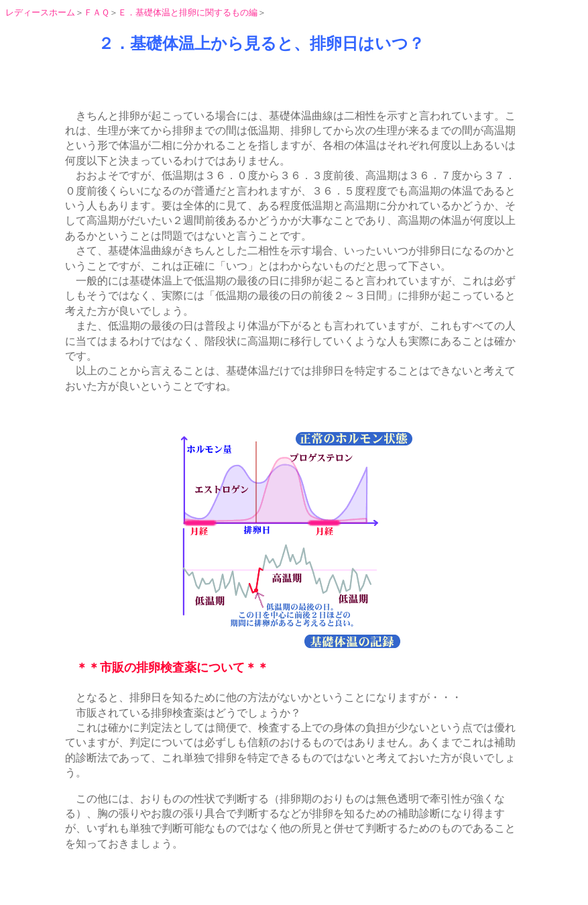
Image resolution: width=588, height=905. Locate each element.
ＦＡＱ (97, 12)
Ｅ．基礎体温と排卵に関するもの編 (188, 12)
